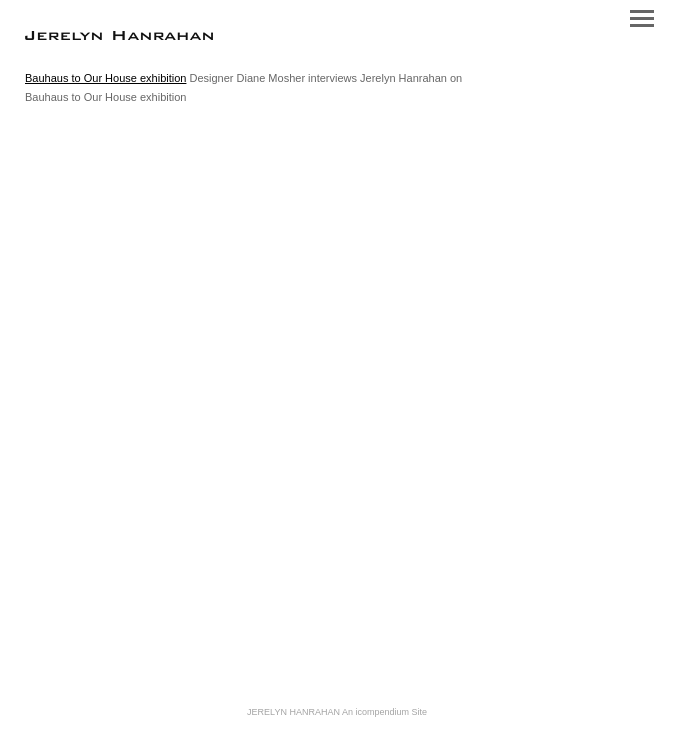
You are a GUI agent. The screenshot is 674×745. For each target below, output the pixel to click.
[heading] (119, 36)
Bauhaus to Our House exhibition (105, 78)
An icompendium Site (384, 712)
